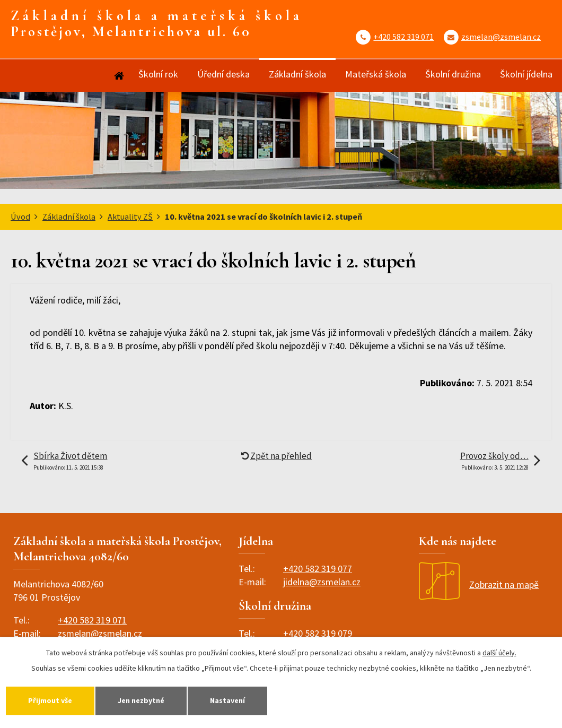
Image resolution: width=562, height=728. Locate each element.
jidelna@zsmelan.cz (322, 582)
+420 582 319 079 (318, 633)
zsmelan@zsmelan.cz (501, 37)
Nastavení (227, 700)
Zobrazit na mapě (479, 584)
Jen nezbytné (141, 700)
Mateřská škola (376, 74)
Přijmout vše (50, 700)
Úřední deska (223, 74)
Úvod (118, 76)
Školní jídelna (526, 74)
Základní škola (297, 74)
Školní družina (453, 74)
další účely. (499, 653)
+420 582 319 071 (403, 37)
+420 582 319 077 (318, 569)
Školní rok (158, 74)
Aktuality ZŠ (130, 216)
